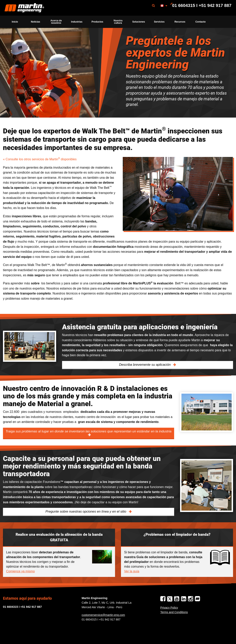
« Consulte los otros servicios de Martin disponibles (40, 159)
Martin (24, 8)
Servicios (159, 22)
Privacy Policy (169, 608)
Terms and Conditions (174, 612)
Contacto (200, 22)
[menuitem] (24, 8)
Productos (97, 22)
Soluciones (139, 22)
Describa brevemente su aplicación (145, 365)
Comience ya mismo (20, 571)
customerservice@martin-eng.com (103, 615)
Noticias (35, 22)
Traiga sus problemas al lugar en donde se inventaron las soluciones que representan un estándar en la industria (88, 431)
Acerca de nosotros (56, 22)
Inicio (15, 22)
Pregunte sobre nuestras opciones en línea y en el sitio (86, 511)
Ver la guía (132, 571)
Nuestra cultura (118, 22)
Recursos (180, 22)
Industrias (77, 22)
